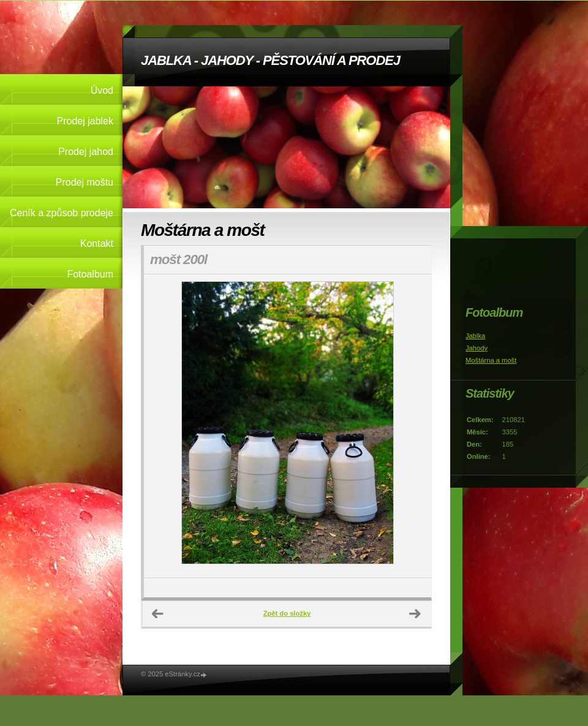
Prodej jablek (85, 121)
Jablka (475, 336)
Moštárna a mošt (491, 360)
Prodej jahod (86, 152)
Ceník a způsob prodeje (62, 213)
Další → (415, 614)
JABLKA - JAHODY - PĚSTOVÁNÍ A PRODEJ (270, 60)
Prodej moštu (85, 182)
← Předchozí (158, 614)
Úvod (102, 90)
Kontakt (97, 244)
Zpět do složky (287, 613)
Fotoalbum (90, 274)
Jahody (477, 348)
